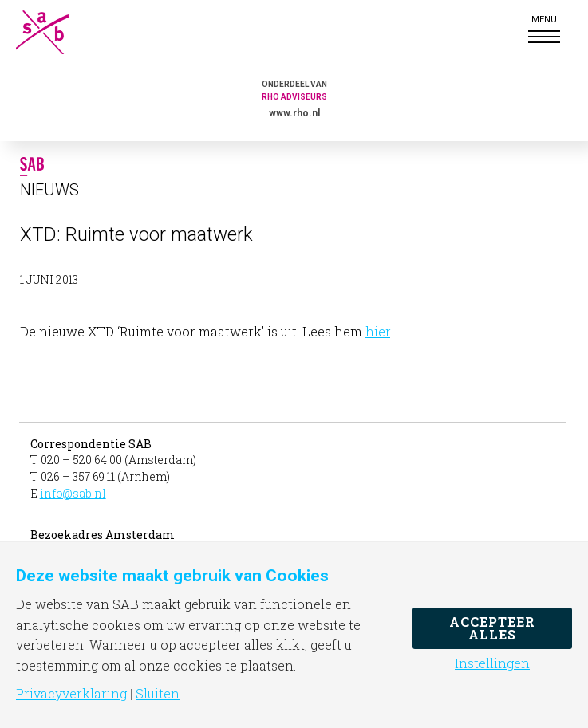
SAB (56, 32)
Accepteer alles (492, 628)
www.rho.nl (294, 113)
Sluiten (158, 694)
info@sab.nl (73, 493)
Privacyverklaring (71, 694)
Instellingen (492, 663)
